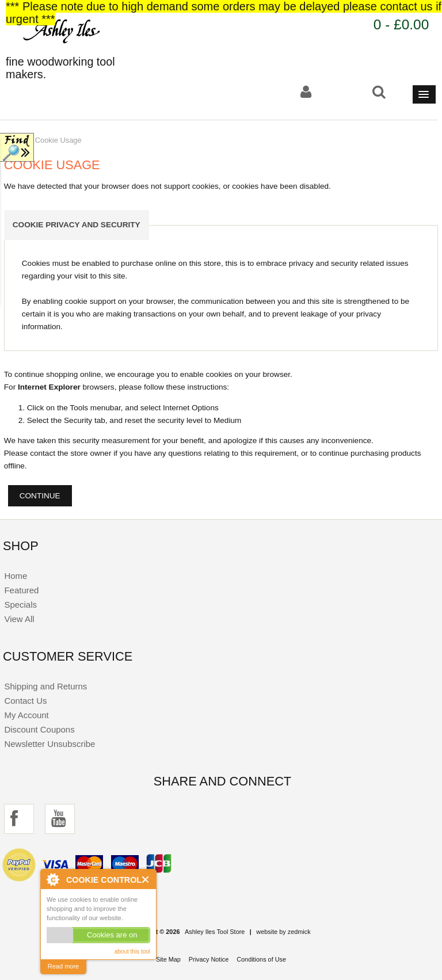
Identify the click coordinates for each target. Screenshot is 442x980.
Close (146, 880)
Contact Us (25, 701)
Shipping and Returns (45, 686)
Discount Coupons (39, 729)
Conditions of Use (261, 959)
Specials (20, 605)
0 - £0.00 (401, 24)
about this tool (132, 952)
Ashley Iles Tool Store (215, 932)
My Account (26, 715)
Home (16, 576)
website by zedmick (283, 932)
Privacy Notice (209, 959)
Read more (63, 966)
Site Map (168, 959)
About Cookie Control (52, 879)
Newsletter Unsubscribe (49, 744)
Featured (21, 590)
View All (19, 619)
